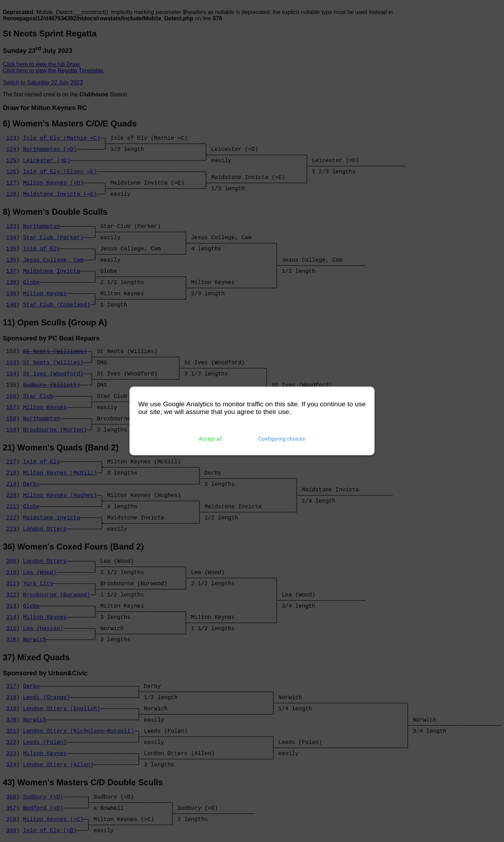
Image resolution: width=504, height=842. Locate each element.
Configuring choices (282, 439)
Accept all (211, 439)
